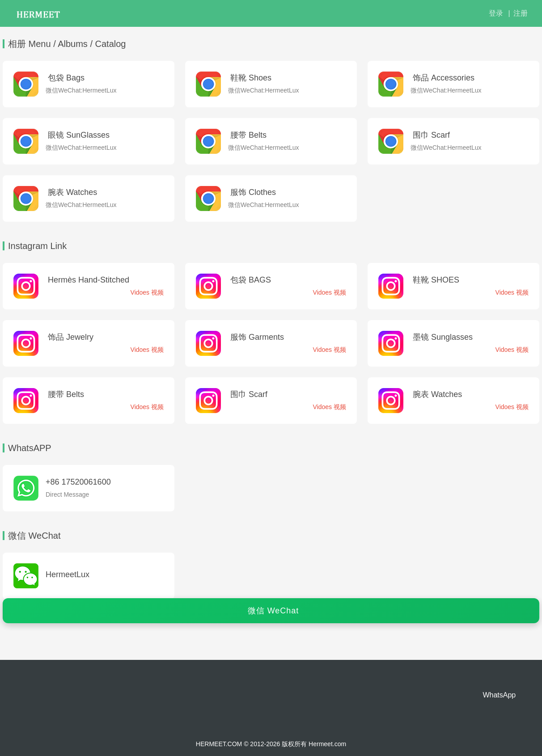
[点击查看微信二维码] (89, 576)
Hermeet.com (327, 744)
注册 (521, 13)
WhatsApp (499, 695)
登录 (496, 13)
